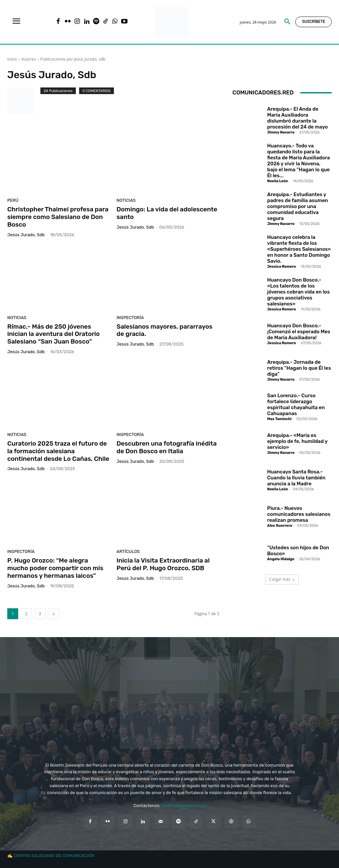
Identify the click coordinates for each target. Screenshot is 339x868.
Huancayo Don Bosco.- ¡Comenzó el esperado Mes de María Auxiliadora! (299, 332)
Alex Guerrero (280, 526)
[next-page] (54, 614)
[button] (287, 22)
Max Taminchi (279, 419)
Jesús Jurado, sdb (26, 235)
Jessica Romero (282, 267)
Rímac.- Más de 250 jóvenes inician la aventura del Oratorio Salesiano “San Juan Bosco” (53, 334)
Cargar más (282, 579)
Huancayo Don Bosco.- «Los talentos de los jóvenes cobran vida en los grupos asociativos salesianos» (298, 292)
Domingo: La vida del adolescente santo (167, 213)
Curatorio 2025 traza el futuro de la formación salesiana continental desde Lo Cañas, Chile (58, 451)
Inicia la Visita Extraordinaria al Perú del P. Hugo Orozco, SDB (163, 564)
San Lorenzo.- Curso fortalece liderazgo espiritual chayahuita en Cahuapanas (296, 405)
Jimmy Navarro (281, 132)
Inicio (12, 59)
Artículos (128, 551)
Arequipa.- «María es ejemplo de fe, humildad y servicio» (297, 441)
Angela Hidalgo (281, 559)
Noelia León (278, 181)
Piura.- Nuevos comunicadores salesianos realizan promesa (299, 514)
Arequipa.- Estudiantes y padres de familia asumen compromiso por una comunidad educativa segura (298, 206)
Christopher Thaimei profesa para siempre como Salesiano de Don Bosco (58, 217)
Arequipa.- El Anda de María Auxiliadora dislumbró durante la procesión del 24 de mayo (297, 118)
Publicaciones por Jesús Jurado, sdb (73, 59)
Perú (13, 200)
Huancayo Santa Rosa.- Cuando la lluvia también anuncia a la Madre (296, 478)
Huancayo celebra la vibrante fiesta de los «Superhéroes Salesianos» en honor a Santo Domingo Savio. (299, 249)
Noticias (126, 200)
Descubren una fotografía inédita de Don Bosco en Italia (167, 447)
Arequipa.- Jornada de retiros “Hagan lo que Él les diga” (299, 368)
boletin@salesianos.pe (183, 806)
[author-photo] (24, 101)
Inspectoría (130, 318)
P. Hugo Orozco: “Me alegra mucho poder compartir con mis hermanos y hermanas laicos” (55, 568)
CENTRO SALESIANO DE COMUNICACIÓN (54, 856)
